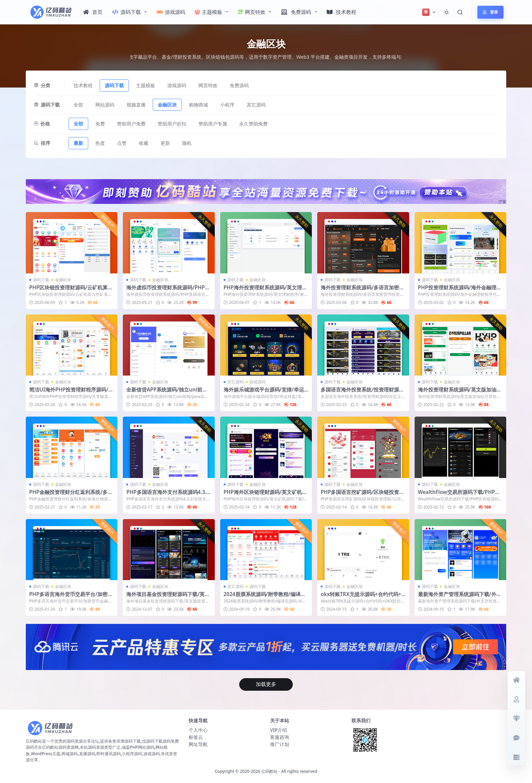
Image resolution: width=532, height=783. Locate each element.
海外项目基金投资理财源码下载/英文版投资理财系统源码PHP (168, 597)
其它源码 (256, 105)
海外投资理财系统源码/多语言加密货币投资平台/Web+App (362, 290)
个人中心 (198, 730)
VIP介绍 (279, 730)
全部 (78, 105)
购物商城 (198, 105)
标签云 (196, 737)
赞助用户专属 (213, 124)
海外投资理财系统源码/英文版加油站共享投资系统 (460, 393)
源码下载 (126, 12)
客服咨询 (280, 737)
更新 (165, 143)
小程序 (227, 105)
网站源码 (105, 105)
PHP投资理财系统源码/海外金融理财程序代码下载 (460, 290)
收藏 (144, 143)
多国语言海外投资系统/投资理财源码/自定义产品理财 (360, 393)
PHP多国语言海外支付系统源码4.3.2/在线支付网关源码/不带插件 (166, 495)
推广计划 (280, 744)
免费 (100, 124)
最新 (78, 143)
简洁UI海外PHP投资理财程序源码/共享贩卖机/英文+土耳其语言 (71, 393)
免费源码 (296, 12)
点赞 (122, 143)
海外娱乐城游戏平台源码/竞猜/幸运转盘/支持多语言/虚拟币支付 (264, 393)
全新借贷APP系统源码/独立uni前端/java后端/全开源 (168, 393)
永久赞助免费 (253, 124)
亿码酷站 (269, 771)
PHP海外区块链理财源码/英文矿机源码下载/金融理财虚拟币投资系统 (265, 495)
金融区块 (167, 105)
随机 (187, 143)
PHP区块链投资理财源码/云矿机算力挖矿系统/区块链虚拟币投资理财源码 (71, 290)
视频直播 (136, 105)
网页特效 (252, 12)
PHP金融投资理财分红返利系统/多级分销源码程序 (71, 495)
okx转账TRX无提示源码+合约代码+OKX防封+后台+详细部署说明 (363, 597)
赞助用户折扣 (172, 124)
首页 (93, 12)
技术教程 (341, 12)
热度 (100, 143)
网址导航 (198, 744)
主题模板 (208, 12)
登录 (490, 12)
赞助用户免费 (131, 124)
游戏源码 (171, 12)
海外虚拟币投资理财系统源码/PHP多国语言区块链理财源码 (168, 290)
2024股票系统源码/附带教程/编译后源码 (265, 597)
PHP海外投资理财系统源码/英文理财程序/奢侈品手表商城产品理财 (265, 290)
